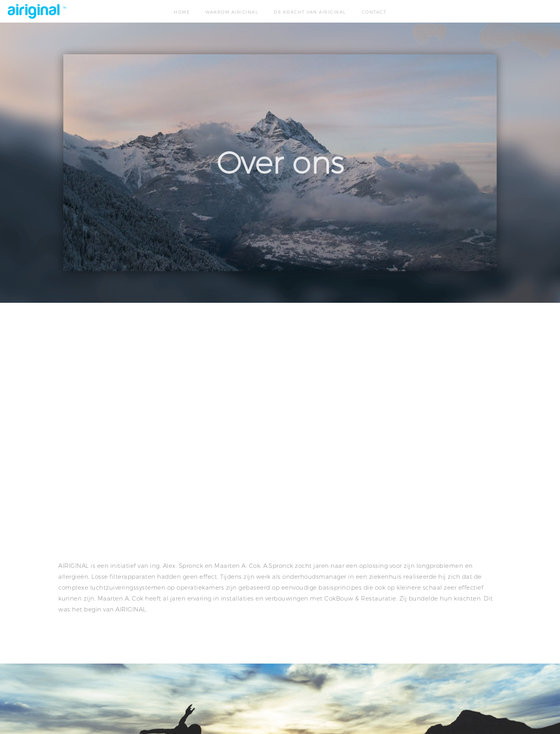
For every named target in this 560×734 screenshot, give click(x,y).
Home (182, 12)
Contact (374, 12)
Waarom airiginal (232, 12)
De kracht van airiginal (310, 12)
